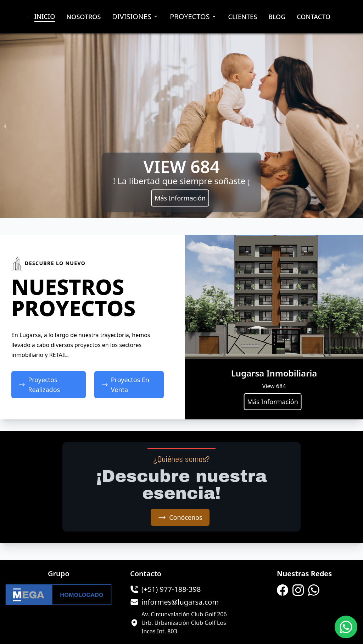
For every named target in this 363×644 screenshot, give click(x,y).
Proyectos (193, 16)
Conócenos (180, 517)
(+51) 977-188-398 (171, 589)
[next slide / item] (358, 126)
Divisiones (135, 16)
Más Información (180, 198)
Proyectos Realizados (39, 385)
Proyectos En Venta (125, 385)
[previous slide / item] (5, 126)
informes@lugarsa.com (180, 602)
